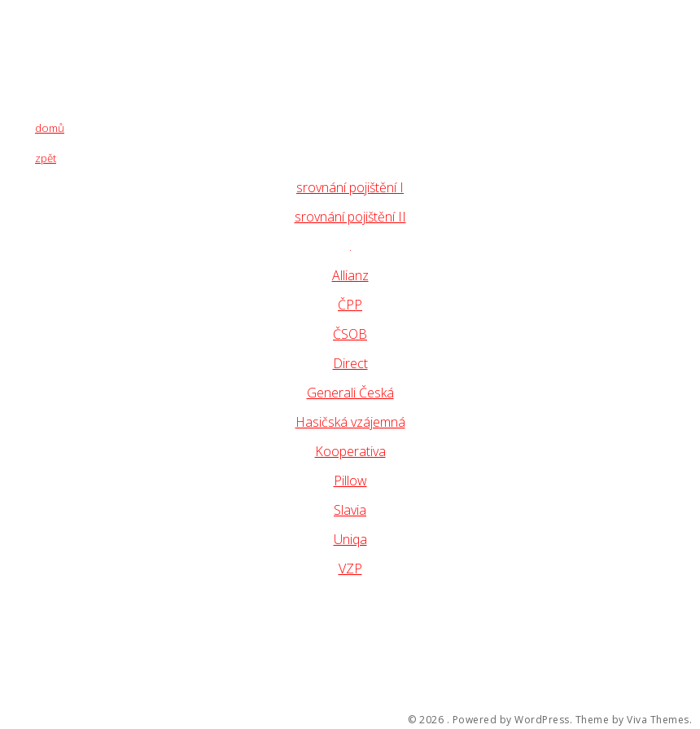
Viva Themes (658, 720)
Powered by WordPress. (513, 720)
